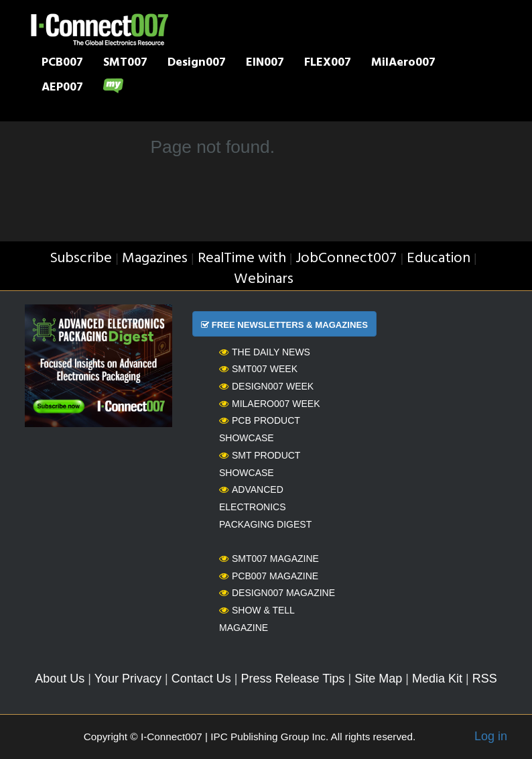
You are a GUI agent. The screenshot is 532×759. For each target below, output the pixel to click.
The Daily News (265, 352)
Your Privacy (128, 679)
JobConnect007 (346, 258)
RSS (485, 679)
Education (439, 258)
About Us (60, 679)
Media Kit (437, 679)
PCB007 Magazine (269, 576)
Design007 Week (266, 386)
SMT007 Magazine (269, 559)
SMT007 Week (258, 369)
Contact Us (201, 679)
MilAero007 (403, 64)
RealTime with (242, 258)
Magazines (155, 258)
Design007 (197, 64)
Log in (491, 736)
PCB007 (62, 64)
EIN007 (265, 64)
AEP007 (62, 89)
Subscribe (81, 258)
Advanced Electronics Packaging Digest (265, 507)
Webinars (264, 279)
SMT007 (125, 64)
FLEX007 (328, 64)
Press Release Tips (292, 679)
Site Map (378, 679)
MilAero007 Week (270, 404)
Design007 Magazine (277, 593)
